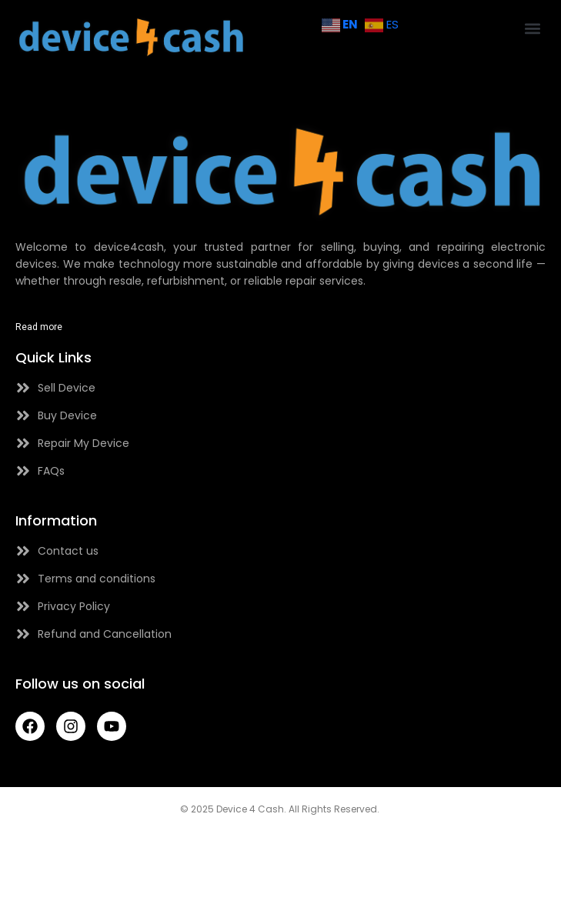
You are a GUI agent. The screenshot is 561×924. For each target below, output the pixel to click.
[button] (533, 28)
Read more (39, 327)
